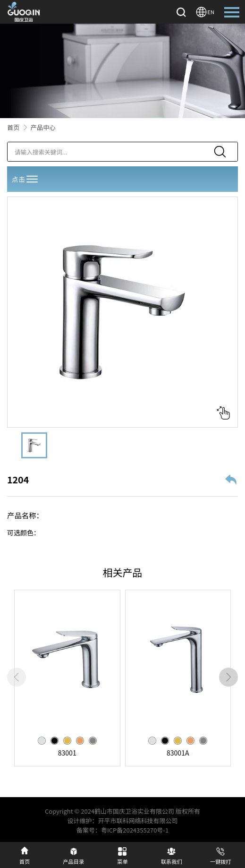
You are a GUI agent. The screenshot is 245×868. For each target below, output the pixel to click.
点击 (25, 179)
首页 (13, 127)
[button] (228, 677)
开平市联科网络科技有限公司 (138, 821)
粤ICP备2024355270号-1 (135, 830)
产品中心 (43, 127)
